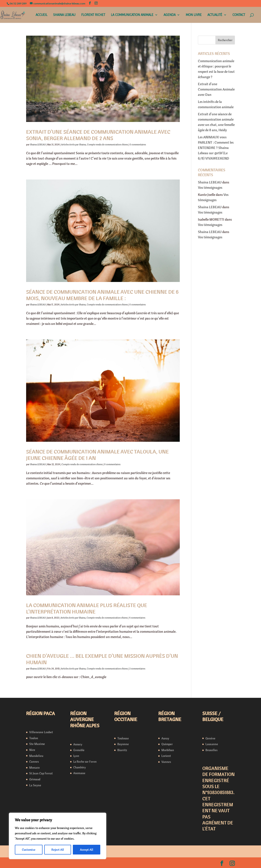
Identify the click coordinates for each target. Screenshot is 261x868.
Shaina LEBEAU (38, 145)
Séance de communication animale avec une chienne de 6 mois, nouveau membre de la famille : (102, 295)
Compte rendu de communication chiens (107, 145)
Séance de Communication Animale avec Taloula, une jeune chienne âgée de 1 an (97, 455)
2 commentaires (137, 669)
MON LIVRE (194, 15)
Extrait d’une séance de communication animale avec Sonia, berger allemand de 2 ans (98, 135)
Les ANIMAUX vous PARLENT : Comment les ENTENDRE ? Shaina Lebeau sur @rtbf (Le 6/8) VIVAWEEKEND (216, 148)
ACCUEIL (42, 15)
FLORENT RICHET (93, 15)
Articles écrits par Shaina (73, 145)
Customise (29, 850)
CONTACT (239, 15)
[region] (58, 836)
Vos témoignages (210, 187)
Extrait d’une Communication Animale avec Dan (216, 89)
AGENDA (170, 15)
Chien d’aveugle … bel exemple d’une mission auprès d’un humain (102, 659)
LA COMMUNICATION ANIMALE (132, 15)
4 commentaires (137, 618)
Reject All (58, 850)
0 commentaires (138, 145)
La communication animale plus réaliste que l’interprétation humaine (87, 608)
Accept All (87, 850)
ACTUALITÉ (215, 15)
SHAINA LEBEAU (64, 15)
